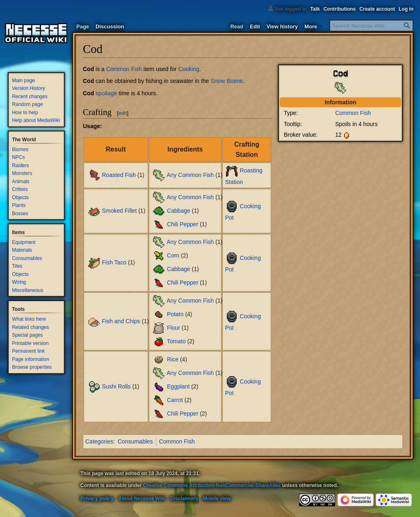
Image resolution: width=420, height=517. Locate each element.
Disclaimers (184, 499)
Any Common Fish (190, 175)
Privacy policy (97, 499)
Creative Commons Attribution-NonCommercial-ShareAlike (212, 485)
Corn (173, 255)
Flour (173, 328)
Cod (88, 69)
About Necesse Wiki (142, 499)
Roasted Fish (119, 175)
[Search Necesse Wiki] (371, 26)
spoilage (106, 93)
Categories (99, 441)
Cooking (189, 69)
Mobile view (217, 499)
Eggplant (178, 386)
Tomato (176, 341)
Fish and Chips (121, 321)
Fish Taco (114, 262)
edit (123, 113)
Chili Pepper (183, 224)
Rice (173, 359)
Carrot (175, 400)
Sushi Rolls (116, 386)
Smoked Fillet (119, 211)
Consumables (135, 441)
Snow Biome (227, 81)
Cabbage (179, 211)
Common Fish (353, 113)
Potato (175, 314)
